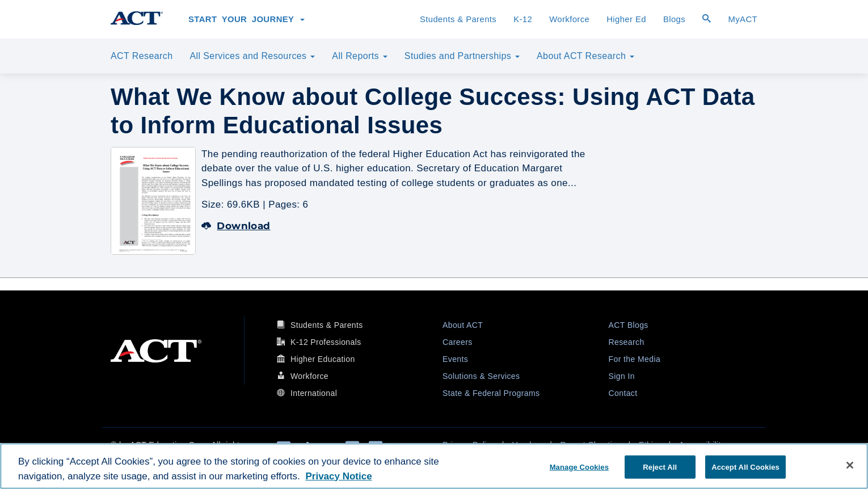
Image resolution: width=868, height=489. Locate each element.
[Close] (850, 465)
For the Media (635, 359)
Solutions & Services (481, 376)
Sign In (622, 376)
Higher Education (323, 359)
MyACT (743, 19)
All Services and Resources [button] (252, 56)
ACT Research (142, 56)
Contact (623, 393)
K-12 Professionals (326, 342)
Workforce (569, 19)
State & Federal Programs (491, 393)
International (314, 393)
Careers (458, 342)
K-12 (523, 19)
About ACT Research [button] (585, 56)
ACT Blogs (629, 325)
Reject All (660, 467)
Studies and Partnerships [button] (462, 56)
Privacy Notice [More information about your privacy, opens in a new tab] (338, 476)
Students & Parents (458, 19)
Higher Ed (626, 19)
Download (236, 226)
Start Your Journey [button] (247, 19)
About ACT (463, 325)
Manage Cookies (579, 467)
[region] (434, 466)
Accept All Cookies (745, 467)
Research (627, 342)
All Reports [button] (360, 56)
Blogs (674, 19)
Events (455, 359)
